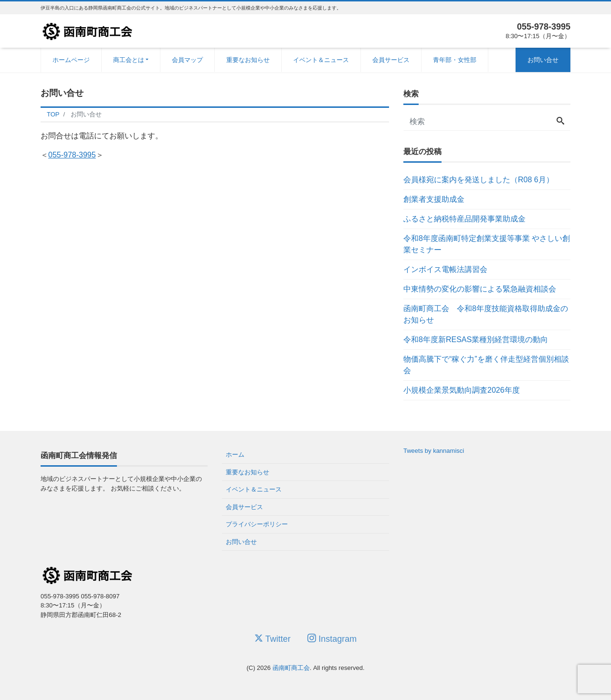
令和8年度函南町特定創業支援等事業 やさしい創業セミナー (487, 244)
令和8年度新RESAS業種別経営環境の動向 (476, 340)
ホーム (235, 454)
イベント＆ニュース (321, 60)
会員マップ (187, 60)
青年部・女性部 (455, 60)
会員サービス (391, 60)
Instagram (332, 639)
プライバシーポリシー (257, 524)
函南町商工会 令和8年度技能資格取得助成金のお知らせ (486, 314)
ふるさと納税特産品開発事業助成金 (464, 219)
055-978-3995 (72, 155)
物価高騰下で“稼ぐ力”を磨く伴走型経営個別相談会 (486, 365)
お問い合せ (543, 60)
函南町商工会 (291, 668)
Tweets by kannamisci (434, 451)
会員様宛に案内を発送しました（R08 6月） (479, 180)
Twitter (273, 639)
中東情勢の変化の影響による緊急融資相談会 (480, 289)
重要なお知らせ (248, 60)
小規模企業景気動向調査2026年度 (462, 390)
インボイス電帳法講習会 (445, 269)
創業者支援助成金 (434, 199)
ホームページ (71, 60)
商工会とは (129, 60)
